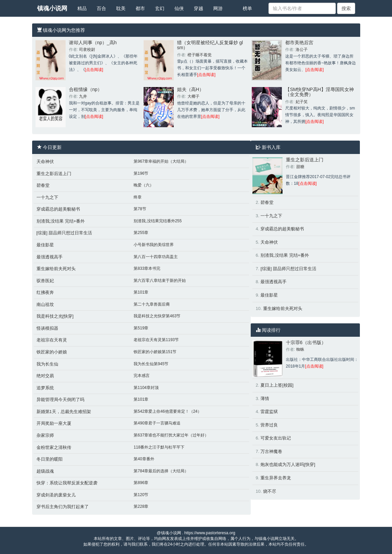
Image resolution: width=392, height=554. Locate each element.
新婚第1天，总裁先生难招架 (64, 412)
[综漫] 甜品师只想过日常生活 (64, 233)
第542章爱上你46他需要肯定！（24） (168, 411)
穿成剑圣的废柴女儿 (56, 495)
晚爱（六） (144, 185)
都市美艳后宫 (299, 43)
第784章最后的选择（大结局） (161, 471)
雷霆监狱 (269, 412)
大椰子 (193, 96)
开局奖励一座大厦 (54, 423)
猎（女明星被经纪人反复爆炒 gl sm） (210, 45)
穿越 (199, 8)
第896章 (141, 483)
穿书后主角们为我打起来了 (63, 507)
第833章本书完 (147, 268)
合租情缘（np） (86, 89)
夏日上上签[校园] (277, 385)
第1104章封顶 (146, 388)
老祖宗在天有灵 (52, 340)
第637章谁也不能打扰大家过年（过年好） (171, 435)
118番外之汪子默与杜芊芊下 (159, 447)
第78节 (140, 209)
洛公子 (302, 50)
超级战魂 (45, 471)
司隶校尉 (87, 50)
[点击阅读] (94, 70)
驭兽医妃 (45, 281)
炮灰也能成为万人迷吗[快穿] (288, 464)
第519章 (141, 328)
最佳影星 (45, 245)
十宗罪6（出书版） (306, 342)
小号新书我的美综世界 (154, 245)
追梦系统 (45, 388)
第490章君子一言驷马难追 (157, 423)
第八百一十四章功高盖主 (156, 257)
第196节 (141, 173)
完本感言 (142, 376)
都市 (140, 8)
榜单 (247, 8)
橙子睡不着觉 (200, 55)
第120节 (141, 495)
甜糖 (300, 167)
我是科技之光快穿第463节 (157, 316)
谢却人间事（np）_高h (93, 43)
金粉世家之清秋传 (54, 447)
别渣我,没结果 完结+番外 (61, 221)
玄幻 (160, 8)
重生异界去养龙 (276, 478)
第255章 (141, 233)
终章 (138, 197)
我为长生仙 (47, 364)
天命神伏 (45, 162)
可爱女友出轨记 (276, 438)
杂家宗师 (45, 435)
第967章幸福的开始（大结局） (161, 161)
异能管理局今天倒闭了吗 (60, 400)
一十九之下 (47, 197)
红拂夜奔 (45, 292)
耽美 (121, 8)
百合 (101, 8)
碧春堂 (43, 185)
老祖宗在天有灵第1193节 (156, 340)
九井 (83, 96)
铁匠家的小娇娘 (52, 352)
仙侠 (179, 8)
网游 (218, 8)
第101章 (141, 292)
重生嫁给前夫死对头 (56, 269)
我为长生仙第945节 (151, 364)
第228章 (141, 506)
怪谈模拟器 (47, 328)
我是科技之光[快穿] (55, 316)
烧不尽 (270, 491)
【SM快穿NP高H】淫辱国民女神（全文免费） (320, 92)
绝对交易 (45, 376)
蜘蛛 (300, 349)
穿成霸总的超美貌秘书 (58, 209)
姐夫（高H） (190, 89)
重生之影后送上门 (54, 174)
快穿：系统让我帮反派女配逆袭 (67, 483)
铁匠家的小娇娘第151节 (155, 352)
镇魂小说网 (52, 8)
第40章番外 (144, 459)
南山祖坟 (45, 304)
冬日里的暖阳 (50, 459)
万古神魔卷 (271, 451)
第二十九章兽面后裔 (152, 304)
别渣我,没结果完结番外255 (158, 221)
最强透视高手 (50, 257)
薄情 (265, 399)
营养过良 (269, 425)
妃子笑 (302, 102)
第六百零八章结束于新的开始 (160, 281)
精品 (82, 8)
